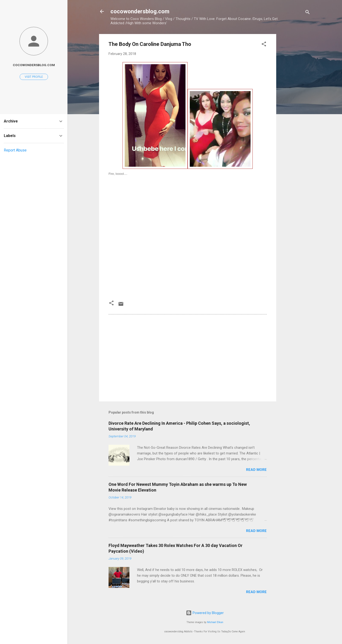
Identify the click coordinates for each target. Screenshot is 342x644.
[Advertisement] (295, 105)
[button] (264, 45)
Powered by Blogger (205, 613)
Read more (256, 470)
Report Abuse (15, 150)
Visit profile (34, 77)
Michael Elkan (215, 622)
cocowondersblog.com (140, 11)
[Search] (308, 13)
